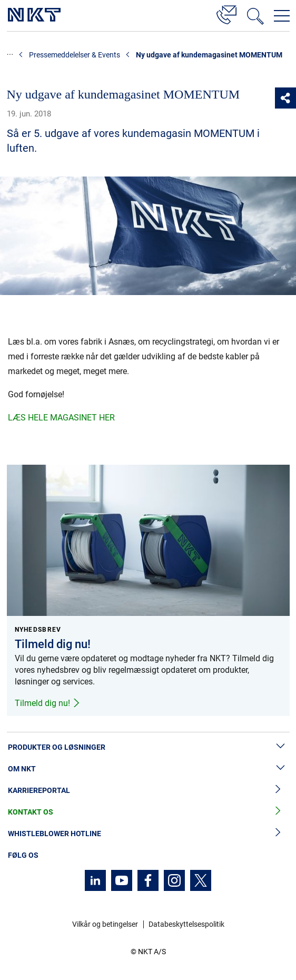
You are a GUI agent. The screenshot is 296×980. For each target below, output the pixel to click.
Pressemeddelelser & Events (75, 55)
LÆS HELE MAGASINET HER (61, 418)
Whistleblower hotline (148, 834)
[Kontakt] (226, 13)
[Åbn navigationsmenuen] (282, 16)
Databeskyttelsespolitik (186, 924)
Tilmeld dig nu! (48, 703)
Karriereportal (148, 791)
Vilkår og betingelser (105, 924)
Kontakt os (148, 812)
